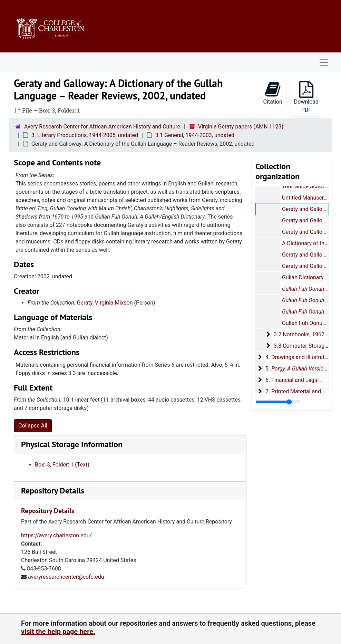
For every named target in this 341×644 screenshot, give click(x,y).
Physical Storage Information (72, 444)
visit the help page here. (58, 632)
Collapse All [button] (33, 426)
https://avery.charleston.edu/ (56, 535)
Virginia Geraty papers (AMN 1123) (241, 127)
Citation (272, 93)
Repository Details (53, 491)
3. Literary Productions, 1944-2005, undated (85, 135)
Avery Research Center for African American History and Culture (102, 127)
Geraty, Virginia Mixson (105, 303)
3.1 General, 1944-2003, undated (195, 135)
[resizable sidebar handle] (278, 402)
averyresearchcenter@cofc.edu (66, 577)
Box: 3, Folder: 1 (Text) (62, 465)
